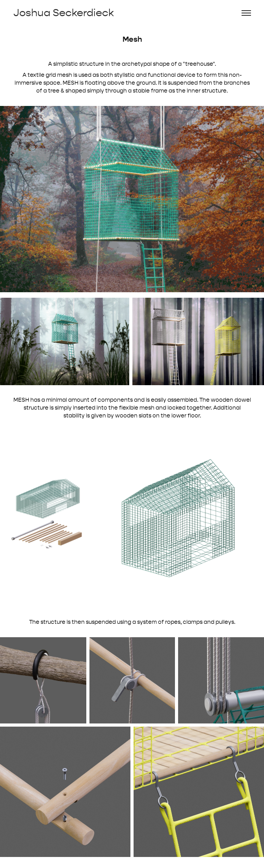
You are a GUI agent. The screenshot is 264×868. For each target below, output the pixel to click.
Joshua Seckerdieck (64, 13)
